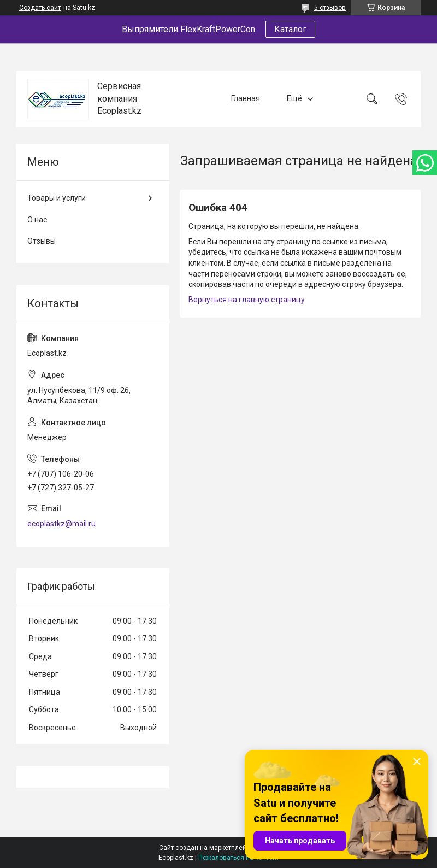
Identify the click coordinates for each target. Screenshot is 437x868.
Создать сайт (40, 8)
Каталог (290, 29)
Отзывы (42, 241)
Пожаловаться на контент (239, 858)
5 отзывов (330, 8)
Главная (246, 98)
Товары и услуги (57, 198)
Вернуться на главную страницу (247, 300)
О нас (37, 220)
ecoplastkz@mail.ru (61, 524)
